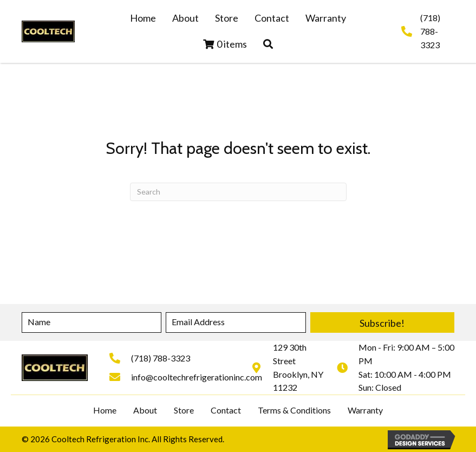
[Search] (238, 192)
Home (105, 410)
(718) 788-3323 (430, 31)
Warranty (365, 410)
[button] (268, 44)
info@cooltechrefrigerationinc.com (197, 377)
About (145, 410)
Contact (226, 410)
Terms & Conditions (294, 410)
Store (184, 410)
